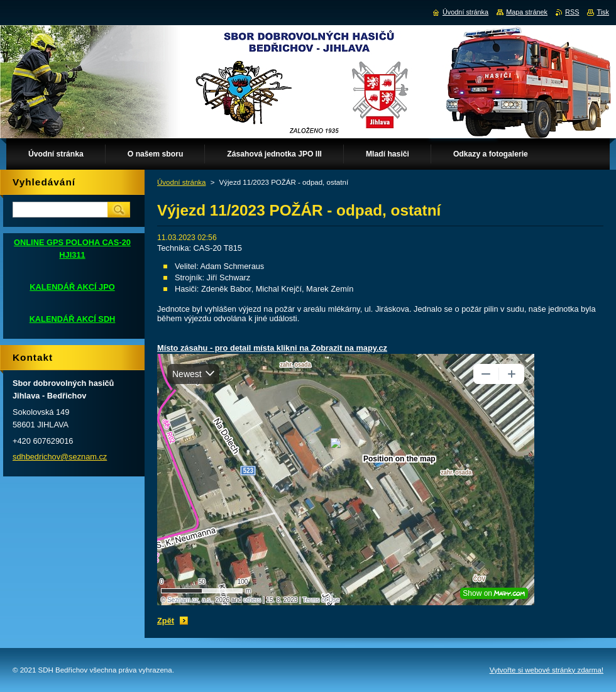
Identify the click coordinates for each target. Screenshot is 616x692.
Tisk (603, 12)
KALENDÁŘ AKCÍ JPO (72, 287)
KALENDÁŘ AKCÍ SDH (73, 319)
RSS (572, 12)
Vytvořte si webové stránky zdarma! (547, 670)
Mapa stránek (527, 12)
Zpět (166, 621)
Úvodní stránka (181, 182)
